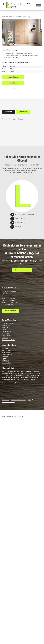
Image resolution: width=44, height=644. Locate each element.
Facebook (18, 227)
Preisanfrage (23, 112)
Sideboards (5, 361)
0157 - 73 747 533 (11, 302)
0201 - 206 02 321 (21, 218)
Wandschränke (6, 363)
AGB (30, 400)
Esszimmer (5, 327)
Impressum (5, 400)
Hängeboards (6, 353)
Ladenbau (5, 338)
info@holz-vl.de (20, 222)
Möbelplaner (8, 112)
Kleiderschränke (7, 355)
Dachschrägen (6, 350)
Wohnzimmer (6, 336)
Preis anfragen (13, 83)
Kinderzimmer (6, 331)
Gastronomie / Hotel (8, 340)
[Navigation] (39, 5)
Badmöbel (5, 348)
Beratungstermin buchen (22, 270)
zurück (14, 89)
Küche (4, 329)
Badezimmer (6, 325)
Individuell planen (13, 77)
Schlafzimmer (6, 334)
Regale (4, 359)
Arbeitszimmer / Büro (9, 323)
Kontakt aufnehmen (10, 311)
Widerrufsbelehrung (8, 402)
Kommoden (5, 357)
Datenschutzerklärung (19, 400)
